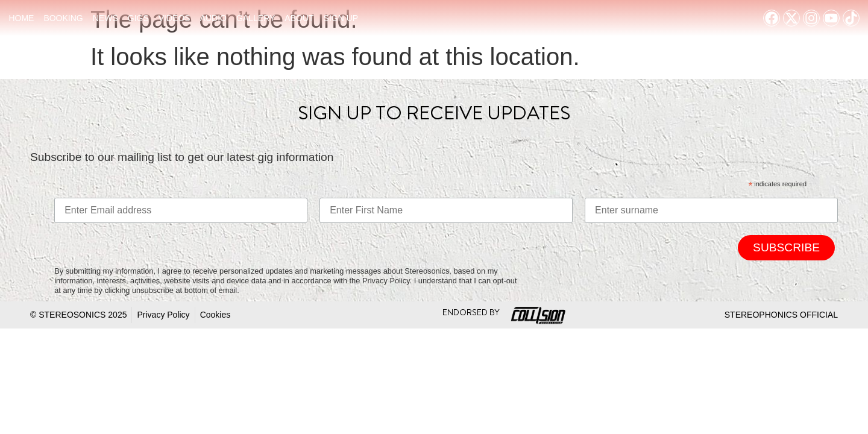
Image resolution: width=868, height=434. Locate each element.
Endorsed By (471, 312)
